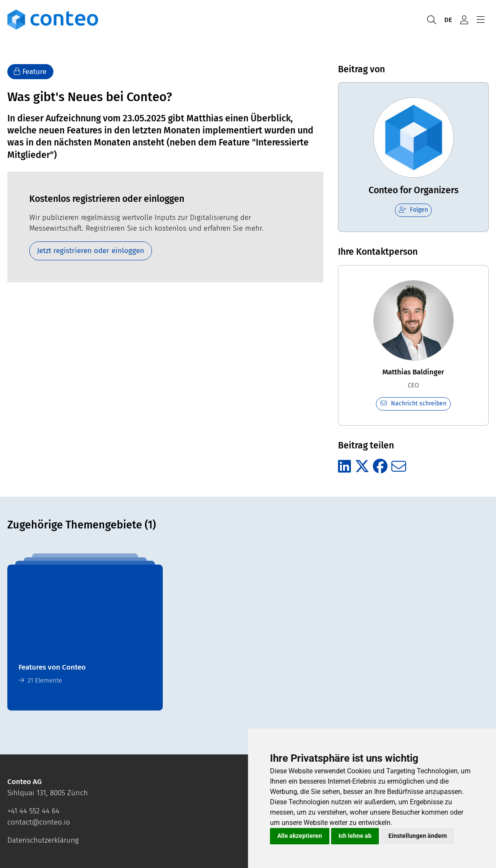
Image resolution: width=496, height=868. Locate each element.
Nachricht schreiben (414, 403)
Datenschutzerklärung (43, 840)
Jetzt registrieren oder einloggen (91, 251)
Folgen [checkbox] (413, 210)
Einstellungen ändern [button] (418, 836)
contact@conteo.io (39, 822)
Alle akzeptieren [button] (300, 836)
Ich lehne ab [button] (355, 836)
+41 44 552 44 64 (33, 811)
